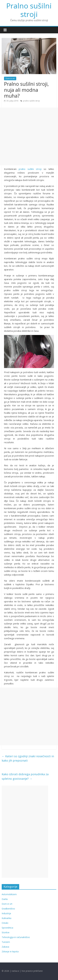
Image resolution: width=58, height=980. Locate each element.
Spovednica (7, 928)
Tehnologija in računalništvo (16, 937)
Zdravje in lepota (10, 951)
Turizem (6, 942)
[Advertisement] (29, 136)
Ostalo (5, 923)
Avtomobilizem (9, 894)
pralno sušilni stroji (31, 101)
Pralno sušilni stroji (29, 10)
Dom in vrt (10, 78)
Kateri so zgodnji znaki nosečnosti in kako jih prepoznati (28, 758)
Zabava (5, 947)
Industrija (6, 913)
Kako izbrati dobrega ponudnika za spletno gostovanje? (25, 776)
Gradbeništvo (8, 909)
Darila (5, 899)
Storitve (6, 932)
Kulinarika (6, 918)
